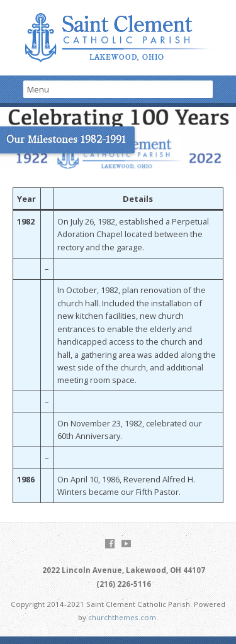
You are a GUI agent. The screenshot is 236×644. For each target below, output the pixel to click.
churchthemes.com (122, 617)
